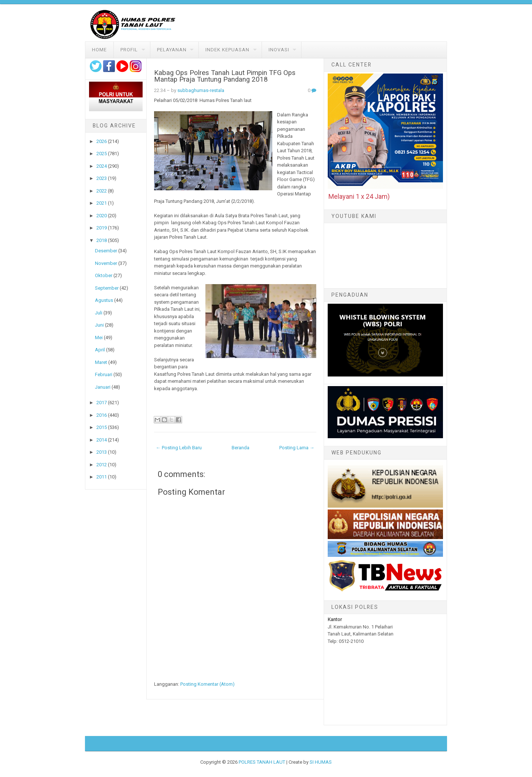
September (107, 288)
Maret (101, 362)
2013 (102, 452)
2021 (102, 203)
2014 (102, 440)
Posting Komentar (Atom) (207, 684)
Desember (106, 251)
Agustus (104, 300)
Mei (99, 338)
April (100, 350)
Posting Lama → (297, 448)
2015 (102, 427)
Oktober (104, 275)
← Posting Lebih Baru (179, 448)
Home (99, 50)
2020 (102, 216)
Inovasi (279, 50)
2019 (102, 228)
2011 (102, 477)
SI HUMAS (321, 762)
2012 (102, 465)
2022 (102, 191)
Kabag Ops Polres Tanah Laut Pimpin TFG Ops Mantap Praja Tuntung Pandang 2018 (225, 76)
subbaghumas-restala (201, 90)
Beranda (241, 448)
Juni (99, 325)
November (106, 263)
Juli (99, 313)
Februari (104, 374)
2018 (102, 240)
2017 (102, 403)
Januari (103, 387)
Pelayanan (172, 50)
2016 (102, 415)
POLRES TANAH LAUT (262, 762)
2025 (102, 154)
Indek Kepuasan (227, 50)
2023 (102, 178)
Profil (129, 50)
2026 (102, 141)
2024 (102, 166)
